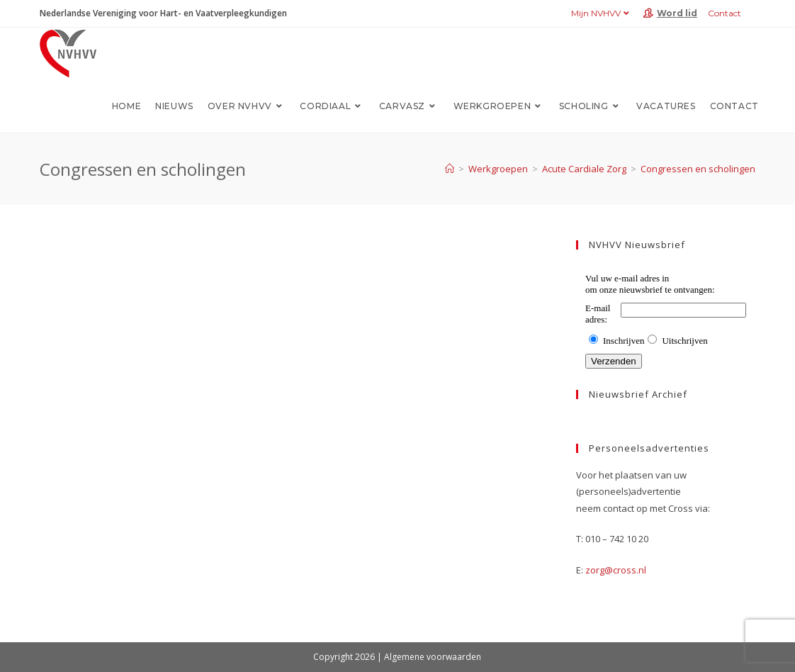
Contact (724, 13)
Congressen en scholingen (698, 169)
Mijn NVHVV (602, 13)
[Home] (450, 169)
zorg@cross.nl (616, 570)
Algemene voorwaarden (433, 657)
